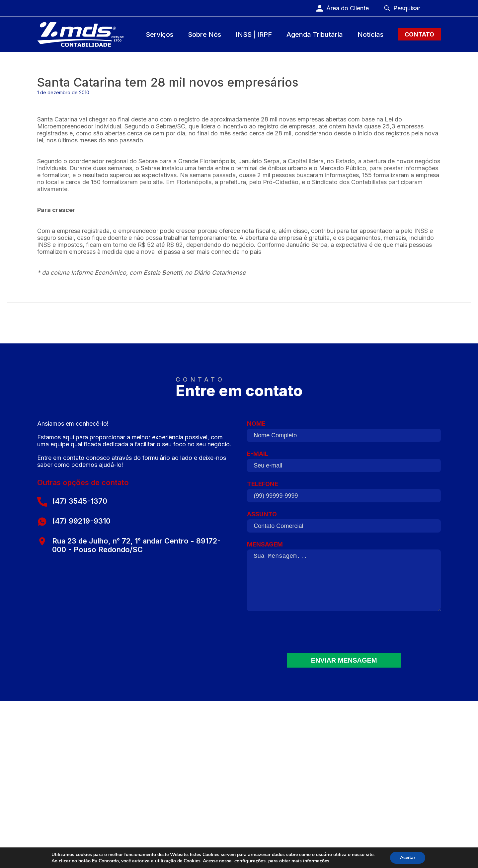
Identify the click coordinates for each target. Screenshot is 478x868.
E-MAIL (344, 464)
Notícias (370, 35)
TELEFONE (344, 494)
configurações (250, 861)
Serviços (159, 35)
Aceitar (408, 858)
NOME (344, 434)
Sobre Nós (204, 35)
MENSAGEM (344, 579)
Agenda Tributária (315, 35)
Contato (419, 34)
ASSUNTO (344, 524)
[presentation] (344, 636)
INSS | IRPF (254, 35)
